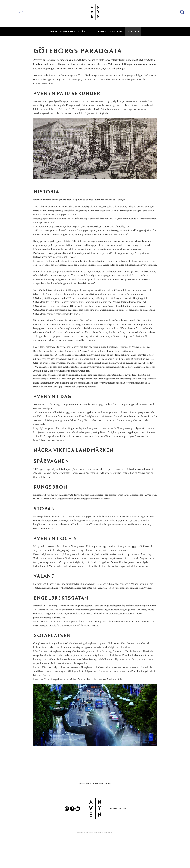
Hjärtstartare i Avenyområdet (69, 31)
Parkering (116, 31)
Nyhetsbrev (99, 31)
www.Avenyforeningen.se (95, 784)
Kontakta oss (118, 809)
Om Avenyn (133, 31)
